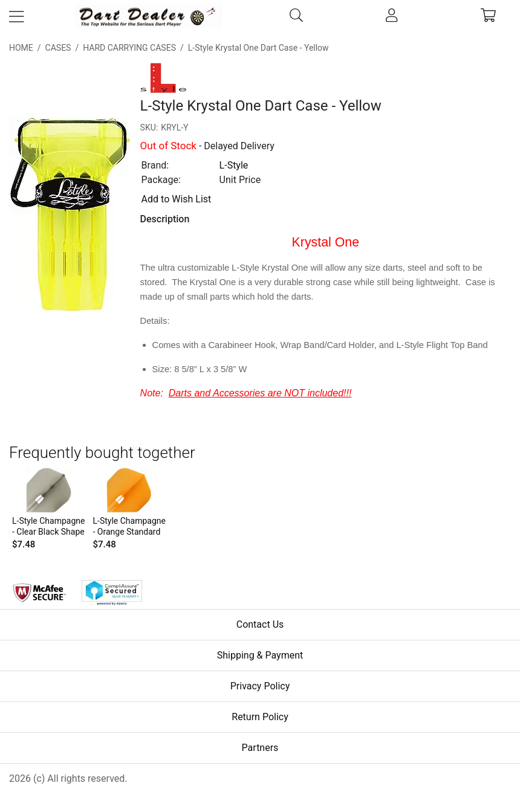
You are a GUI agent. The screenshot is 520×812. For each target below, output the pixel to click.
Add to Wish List (177, 199)
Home (21, 48)
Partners (260, 748)
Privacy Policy (260, 686)
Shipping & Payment (260, 655)
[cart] (488, 16)
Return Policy (260, 717)
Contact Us (260, 624)
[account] (392, 16)
